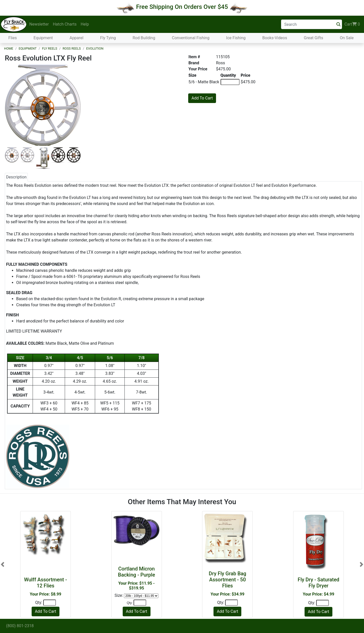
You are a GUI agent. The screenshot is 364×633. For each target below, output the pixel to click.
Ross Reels (72, 48)
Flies (13, 38)
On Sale (347, 38)
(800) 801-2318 (20, 626)
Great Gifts (313, 38)
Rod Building (144, 38)
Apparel (77, 38)
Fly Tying (108, 38)
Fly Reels (50, 48)
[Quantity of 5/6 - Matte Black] (230, 82)
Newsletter (39, 24)
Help (85, 24)
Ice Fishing (236, 38)
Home (9, 48)
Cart (352, 24)
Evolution (95, 48)
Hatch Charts (65, 24)
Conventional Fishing (191, 38)
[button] (3, 564)
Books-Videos (275, 38)
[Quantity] (50, 603)
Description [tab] (16, 177)
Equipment (43, 38)
